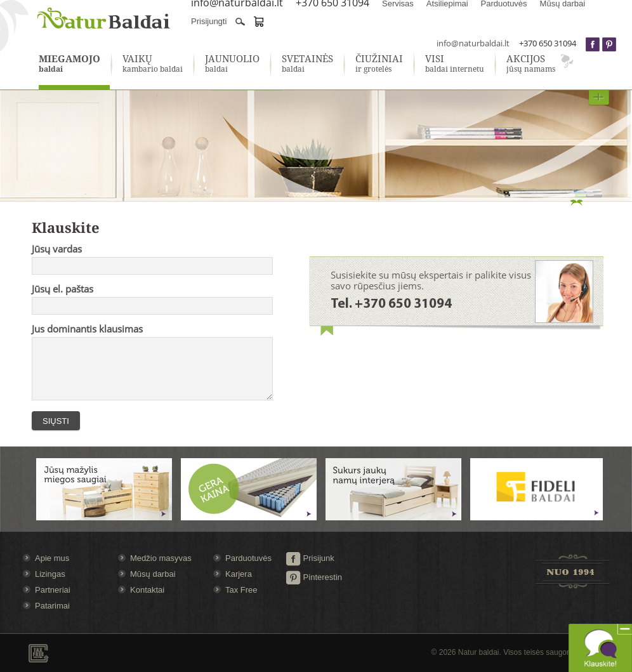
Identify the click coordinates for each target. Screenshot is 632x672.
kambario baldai (153, 64)
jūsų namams (531, 64)
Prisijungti (209, 21)
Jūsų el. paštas (63, 289)
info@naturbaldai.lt (473, 43)
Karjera (239, 574)
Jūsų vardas (57, 249)
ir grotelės (379, 64)
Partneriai (53, 590)
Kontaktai (147, 590)
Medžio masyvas (161, 558)
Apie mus (52, 558)
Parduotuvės (248, 558)
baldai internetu (455, 64)
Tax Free (241, 590)
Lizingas (50, 574)
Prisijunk (310, 558)
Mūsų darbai (153, 574)
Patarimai (52, 606)
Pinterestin (314, 577)
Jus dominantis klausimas (87, 329)
